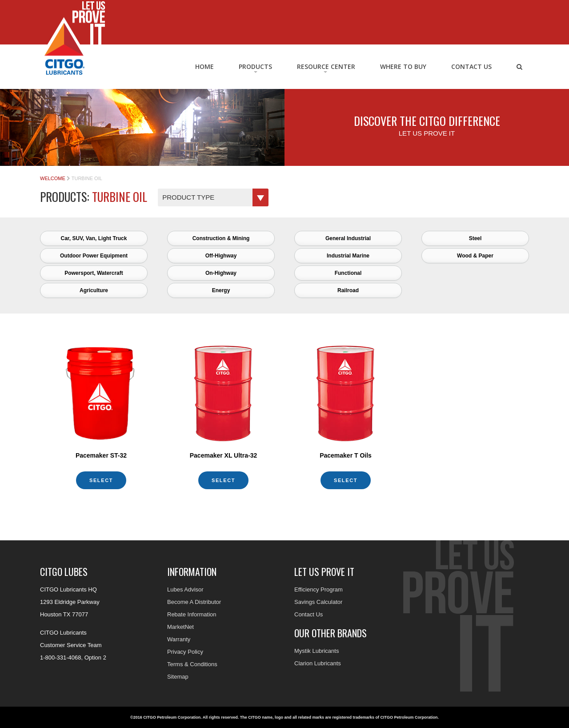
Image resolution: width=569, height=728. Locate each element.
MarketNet (180, 627)
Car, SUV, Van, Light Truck (94, 238)
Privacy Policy (185, 652)
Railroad (348, 290)
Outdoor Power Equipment (94, 256)
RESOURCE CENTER (326, 66)
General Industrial (348, 238)
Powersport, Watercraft (94, 273)
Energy (221, 290)
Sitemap (178, 677)
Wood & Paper (475, 256)
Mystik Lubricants (317, 651)
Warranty (179, 639)
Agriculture (94, 290)
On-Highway (221, 273)
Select (101, 480)
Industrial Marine (348, 256)
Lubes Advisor (185, 589)
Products (255, 66)
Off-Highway (221, 256)
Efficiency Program (319, 589)
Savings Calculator (318, 602)
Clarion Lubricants (318, 663)
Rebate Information (192, 614)
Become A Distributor (194, 602)
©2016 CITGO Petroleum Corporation (165, 717)
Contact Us (471, 66)
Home (204, 66)
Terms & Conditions (192, 664)
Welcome (53, 178)
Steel (475, 238)
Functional (348, 273)
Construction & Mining (221, 238)
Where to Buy (403, 66)
